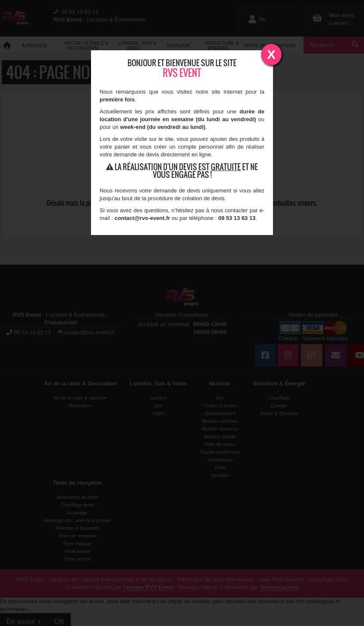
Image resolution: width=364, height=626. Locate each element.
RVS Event (182, 73)
